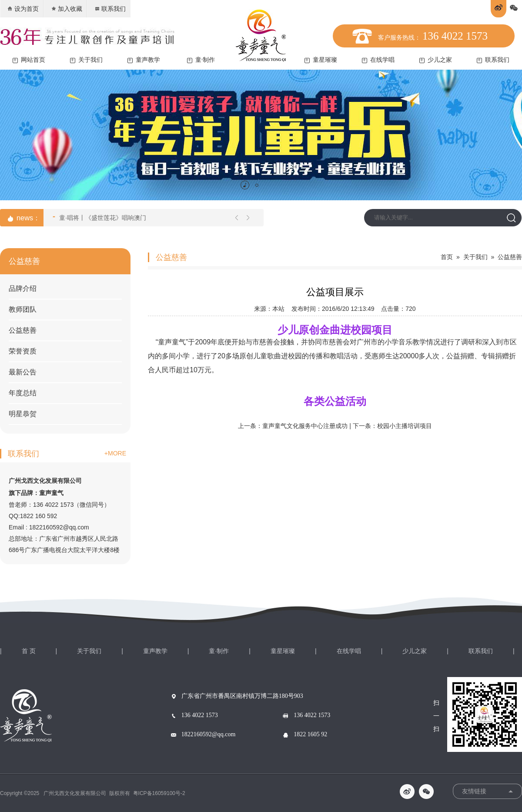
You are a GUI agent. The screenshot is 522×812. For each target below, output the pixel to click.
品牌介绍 (23, 288)
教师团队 (23, 309)
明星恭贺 (23, 414)
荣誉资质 (23, 351)
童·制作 (201, 60)
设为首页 (23, 9)
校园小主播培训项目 (405, 426)
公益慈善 (23, 330)
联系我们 (110, 9)
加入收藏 (66, 9)
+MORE (115, 453)
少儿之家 (436, 60)
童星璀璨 (321, 60)
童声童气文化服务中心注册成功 (305, 426)
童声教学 (144, 60)
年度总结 (23, 393)
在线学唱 (378, 60)
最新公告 (23, 372)
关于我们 (86, 60)
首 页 (29, 651)
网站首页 (29, 60)
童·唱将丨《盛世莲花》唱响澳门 (99, 217)
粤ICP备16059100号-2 (159, 793)
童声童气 (172, 342)
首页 (447, 257)
